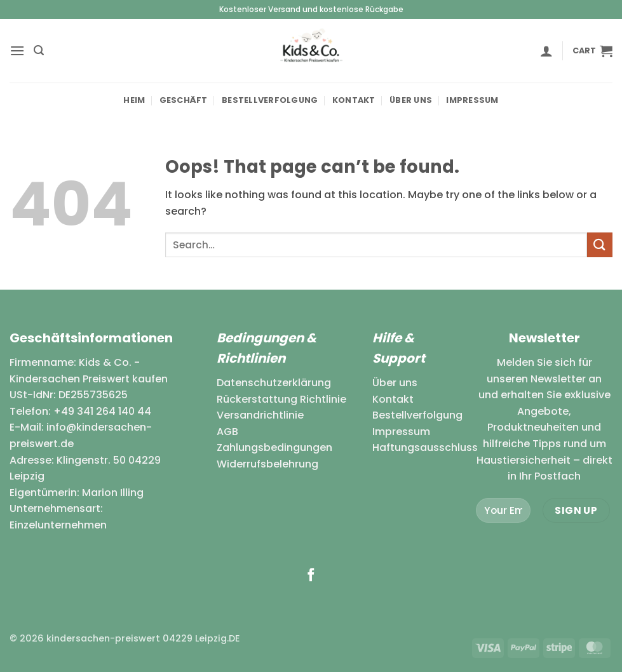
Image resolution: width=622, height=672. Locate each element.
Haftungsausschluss (425, 447)
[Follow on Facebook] (311, 576)
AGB (227, 432)
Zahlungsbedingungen (274, 447)
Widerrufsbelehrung (267, 464)
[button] (17, 50)
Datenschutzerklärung (274, 383)
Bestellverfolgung (270, 100)
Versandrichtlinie (260, 415)
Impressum (472, 100)
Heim (134, 100)
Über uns (411, 100)
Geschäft (184, 100)
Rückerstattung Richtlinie (281, 399)
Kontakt (354, 100)
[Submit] (600, 245)
